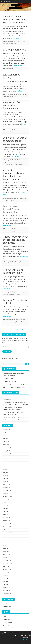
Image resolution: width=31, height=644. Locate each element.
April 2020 (6, 442)
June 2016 (5, 579)
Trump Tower (19, 231)
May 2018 (5, 509)
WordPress (26, 640)
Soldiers (5, 324)
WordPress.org (7, 625)
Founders (14, 162)
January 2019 (6, 487)
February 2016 (7, 591)
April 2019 (6, 478)
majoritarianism (14, 164)
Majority (5, 294)
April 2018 (6, 512)
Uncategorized (8, 42)
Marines (5, 322)
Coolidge (25, 130)
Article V (5, 603)
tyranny (18, 294)
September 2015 (7, 594)
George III (13, 264)
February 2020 (7, 448)
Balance (17, 262)
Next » (21, 329)
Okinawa (18, 322)
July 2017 (5, 539)
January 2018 (6, 521)
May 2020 (5, 439)
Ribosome (25, 633)
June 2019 (5, 472)
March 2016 (6, 588)
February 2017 (7, 554)
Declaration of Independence (11, 132)
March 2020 (6, 445)
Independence (21, 162)
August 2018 (6, 500)
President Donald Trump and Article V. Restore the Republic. (14, 20)
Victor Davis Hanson (12, 96)
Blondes (17, 320)
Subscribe (7, 351)
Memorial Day (12, 322)
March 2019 (6, 481)
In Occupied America (14, 50)
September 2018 (7, 497)
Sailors (23, 322)
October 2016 (7, 566)
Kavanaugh (23, 198)
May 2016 (5, 582)
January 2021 (6, 430)
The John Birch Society (9, 44)
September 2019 (7, 463)
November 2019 (7, 457)
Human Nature (19, 292)
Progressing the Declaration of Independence (12, 105)
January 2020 (6, 451)
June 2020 (5, 436)
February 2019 (7, 484)
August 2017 (6, 536)
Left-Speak (6, 164)
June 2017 (5, 542)
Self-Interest (11, 294)
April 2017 (6, 548)
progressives (23, 132)
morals (21, 164)
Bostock (17, 198)
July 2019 (5, 469)
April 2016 (6, 585)
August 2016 (6, 573)
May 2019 (5, 475)
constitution (19, 130)
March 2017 (6, 551)
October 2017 (6, 530)
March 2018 (6, 515)
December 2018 (7, 490)
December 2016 (7, 560)
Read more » (15, 38)
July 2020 (5, 433)
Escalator (18, 229)
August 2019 (6, 466)
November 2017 (7, 527)
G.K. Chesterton (20, 94)
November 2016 (7, 563)
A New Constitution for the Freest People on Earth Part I (15, 240)
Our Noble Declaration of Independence (14, 387)
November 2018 (7, 493)
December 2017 (7, 524)
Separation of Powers (9, 200)
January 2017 (6, 557)
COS (16, 42)
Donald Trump (22, 42)
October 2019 (7, 460)
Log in (4, 616)
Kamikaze (23, 320)
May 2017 (5, 545)
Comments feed (7, 622)
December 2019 (7, 454)
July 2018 (5, 503)
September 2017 (7, 533)
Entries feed (6, 619)
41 (17, 329)
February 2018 (7, 518)
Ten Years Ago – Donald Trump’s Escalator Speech (12, 209)
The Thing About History (10, 381)
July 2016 (5, 576)
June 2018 (5, 506)
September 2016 (7, 569)
